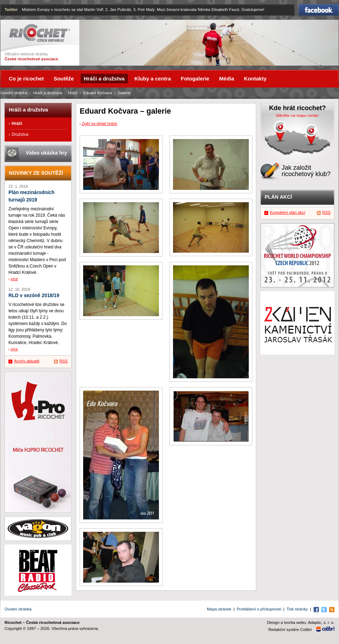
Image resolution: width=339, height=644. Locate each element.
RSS (64, 361)
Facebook (319, 10)
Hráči (73, 93)
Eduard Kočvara (98, 93)
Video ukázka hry (46, 153)
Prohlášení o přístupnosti (259, 609)
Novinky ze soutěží (36, 173)
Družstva (20, 134)
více (14, 279)
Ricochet (40, 33)
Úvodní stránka (14, 93)
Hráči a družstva (48, 93)
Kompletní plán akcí (288, 212)
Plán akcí (278, 197)
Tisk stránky (297, 609)
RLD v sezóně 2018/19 (34, 296)
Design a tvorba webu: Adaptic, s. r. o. (301, 622)
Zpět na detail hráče (100, 124)
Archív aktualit (27, 361)
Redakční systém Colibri (290, 630)
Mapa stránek (219, 609)
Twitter (11, 10)
